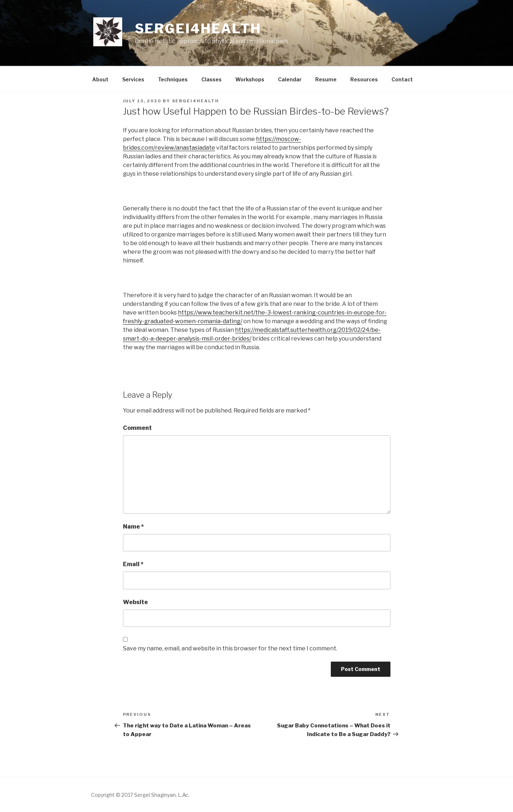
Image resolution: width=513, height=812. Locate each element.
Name (133, 527)
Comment (137, 428)
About (100, 79)
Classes (211, 79)
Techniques (173, 79)
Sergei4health (198, 29)
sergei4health (196, 101)
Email (133, 564)
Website (135, 602)
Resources (364, 79)
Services (133, 79)
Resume (326, 79)
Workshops (250, 79)
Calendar (290, 79)
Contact (402, 79)
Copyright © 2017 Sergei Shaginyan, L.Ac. (140, 795)
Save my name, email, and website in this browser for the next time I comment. (230, 648)
